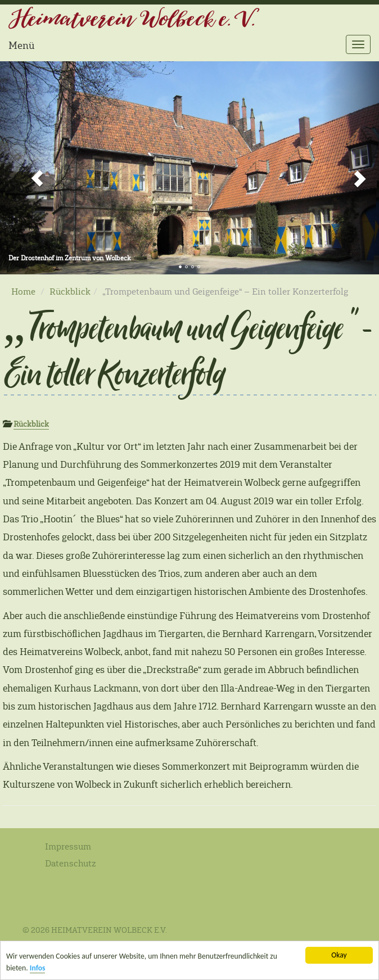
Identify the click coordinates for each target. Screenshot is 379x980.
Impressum (68, 846)
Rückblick (70, 292)
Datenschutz (71, 863)
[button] (28, 168)
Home (23, 292)
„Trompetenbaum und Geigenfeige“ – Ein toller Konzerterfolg (187, 349)
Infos (38, 969)
